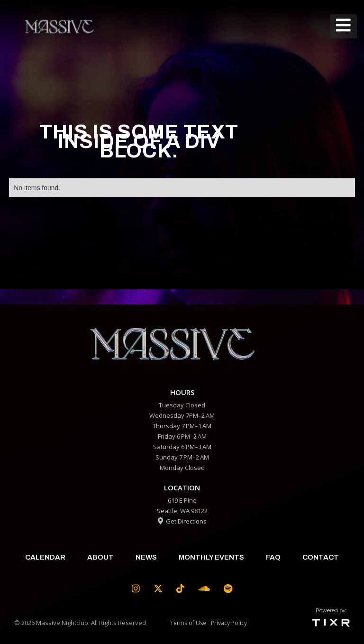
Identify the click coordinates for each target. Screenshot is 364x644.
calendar (45, 557)
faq (273, 557)
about (100, 557)
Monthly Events (211, 557)
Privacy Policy (229, 623)
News (146, 557)
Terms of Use (188, 623)
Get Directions (182, 521)
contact (321, 557)
